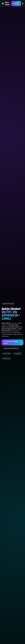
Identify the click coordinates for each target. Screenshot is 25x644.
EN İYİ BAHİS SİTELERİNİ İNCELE (12, 342)
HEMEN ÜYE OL (16, 3)
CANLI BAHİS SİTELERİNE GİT (11, 348)
